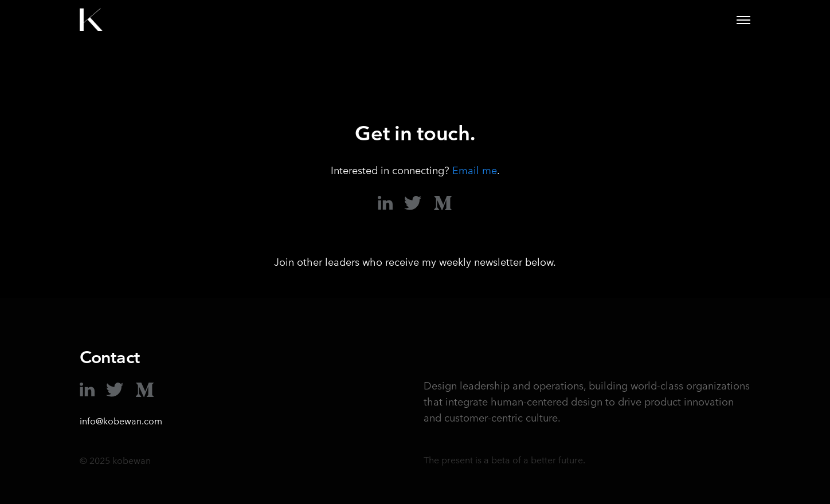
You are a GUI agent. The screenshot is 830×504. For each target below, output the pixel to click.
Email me (475, 170)
